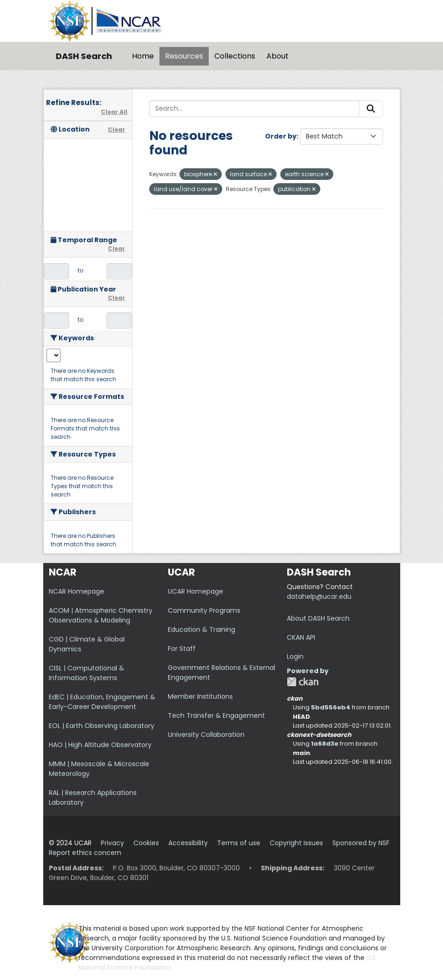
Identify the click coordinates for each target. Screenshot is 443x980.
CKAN (303, 682)
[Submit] (371, 109)
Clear (116, 129)
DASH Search (84, 56)
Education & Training (202, 629)
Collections (235, 56)
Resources (184, 56)
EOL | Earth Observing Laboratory (102, 726)
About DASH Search (318, 618)
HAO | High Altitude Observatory (100, 745)
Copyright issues (296, 843)
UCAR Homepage (195, 591)
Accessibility (188, 843)
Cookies (146, 843)
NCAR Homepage (76, 591)
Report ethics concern (85, 853)
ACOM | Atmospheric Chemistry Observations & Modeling (101, 615)
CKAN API (301, 637)
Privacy (112, 843)
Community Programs (204, 610)
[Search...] (254, 109)
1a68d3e (325, 744)
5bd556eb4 (331, 707)
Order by (281, 136)
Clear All (114, 112)
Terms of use (239, 843)
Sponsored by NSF (361, 843)
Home (143, 56)
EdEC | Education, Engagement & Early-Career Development (102, 702)
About (278, 56)
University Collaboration (206, 735)
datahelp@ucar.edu (319, 596)
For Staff (182, 649)
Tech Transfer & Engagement (216, 715)
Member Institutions (200, 696)
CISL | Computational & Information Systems (86, 673)
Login (295, 656)
